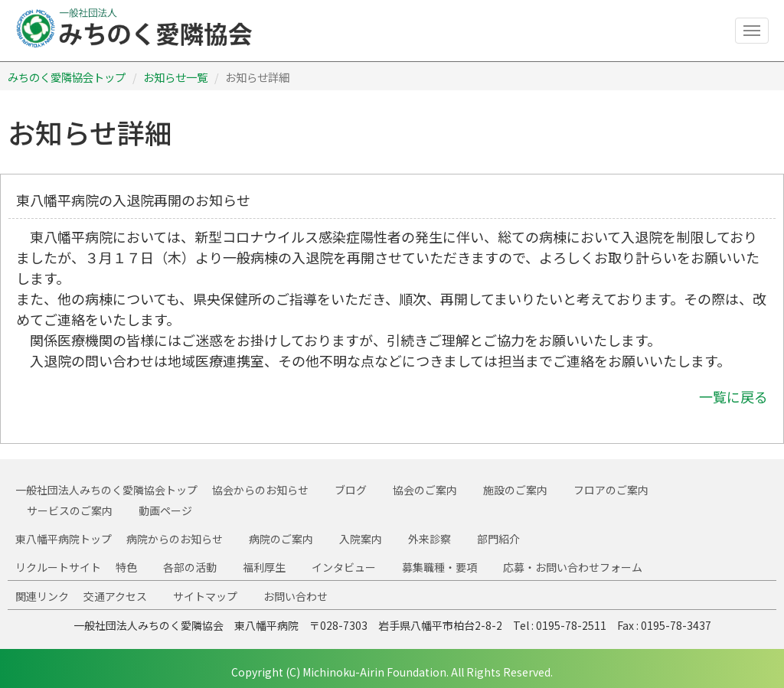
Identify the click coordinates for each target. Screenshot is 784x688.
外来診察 (430, 539)
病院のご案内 (281, 539)
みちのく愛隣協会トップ (67, 77)
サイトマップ (205, 596)
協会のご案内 (425, 490)
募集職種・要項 (439, 567)
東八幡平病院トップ (64, 539)
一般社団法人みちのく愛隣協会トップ (106, 490)
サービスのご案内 (70, 510)
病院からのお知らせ (175, 539)
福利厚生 (264, 567)
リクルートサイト (58, 567)
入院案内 (361, 539)
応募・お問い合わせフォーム (573, 567)
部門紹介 (498, 539)
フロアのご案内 (611, 490)
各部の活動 (190, 567)
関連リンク (42, 596)
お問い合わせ (296, 596)
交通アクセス (115, 596)
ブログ (351, 490)
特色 (126, 567)
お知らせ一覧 (175, 77)
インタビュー (344, 567)
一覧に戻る (733, 396)
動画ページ (165, 510)
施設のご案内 (515, 490)
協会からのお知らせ (260, 490)
